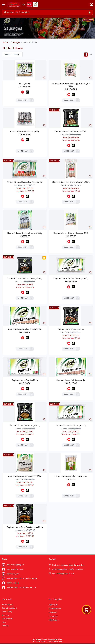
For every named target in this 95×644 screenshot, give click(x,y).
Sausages (16, 42)
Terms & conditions (9, 608)
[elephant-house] (36, 6)
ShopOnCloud (57, 641)
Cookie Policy (7, 612)
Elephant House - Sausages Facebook (21, 587)
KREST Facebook (13, 583)
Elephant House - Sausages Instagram (22, 578)
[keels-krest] (29, 6)
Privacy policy (7, 605)
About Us (5, 615)
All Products (53, 605)
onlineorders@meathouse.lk (63, 574)
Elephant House (55, 609)
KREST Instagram (13, 574)
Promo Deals (54, 616)
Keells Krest (53, 612)
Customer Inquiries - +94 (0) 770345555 (68, 569)
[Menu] (3, 5)
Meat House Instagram (15, 565)
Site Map (5, 626)
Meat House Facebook (15, 569)
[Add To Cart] (25, 100)
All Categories (54, 620)
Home (5, 42)
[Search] (26, 12)
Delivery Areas (7, 619)
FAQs (4, 622)
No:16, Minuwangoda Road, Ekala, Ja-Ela (68, 565)
